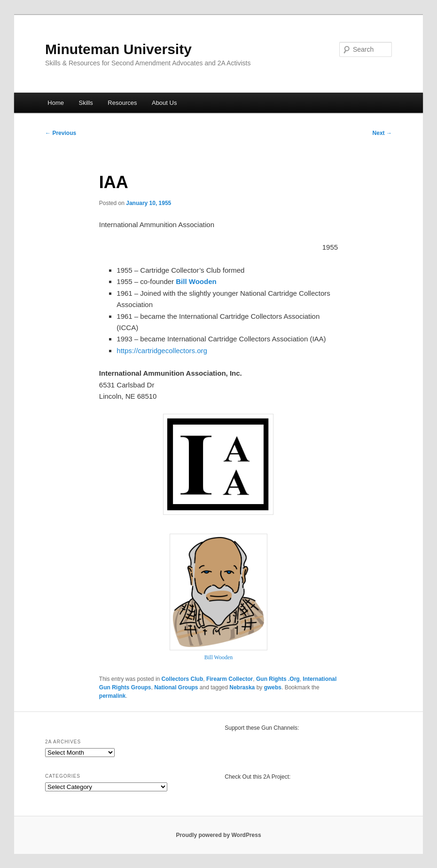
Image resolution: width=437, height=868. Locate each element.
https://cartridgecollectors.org (162, 351)
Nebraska (242, 687)
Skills (86, 103)
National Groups (176, 687)
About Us (164, 103)
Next (382, 133)
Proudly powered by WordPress (218, 835)
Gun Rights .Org (278, 679)
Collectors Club (183, 679)
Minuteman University (118, 49)
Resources (122, 103)
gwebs (273, 687)
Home (56, 103)
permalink (113, 696)
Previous (61, 133)
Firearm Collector (230, 679)
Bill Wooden (218, 657)
